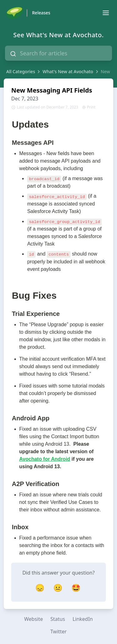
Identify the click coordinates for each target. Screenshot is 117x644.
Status (58, 619)
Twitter (58, 631)
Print (89, 107)
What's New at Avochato (68, 71)
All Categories (21, 71)
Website (33, 619)
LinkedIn (83, 619)
